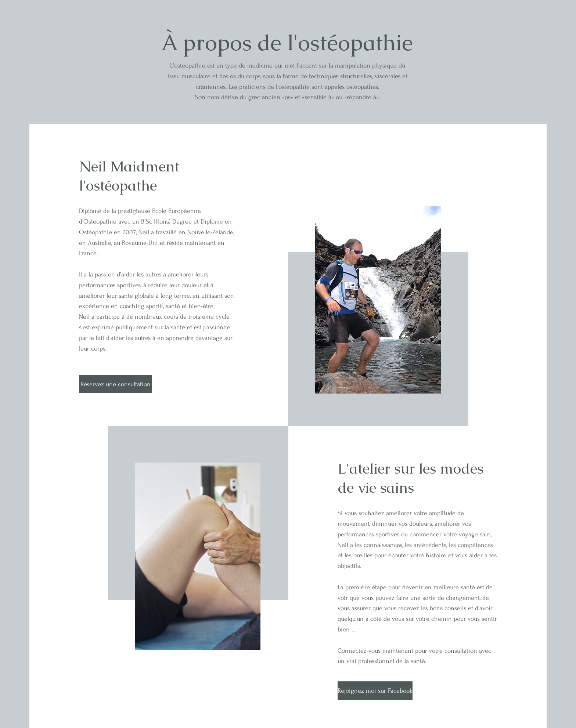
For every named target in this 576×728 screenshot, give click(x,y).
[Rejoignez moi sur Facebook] (375, 691)
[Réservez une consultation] (115, 384)
